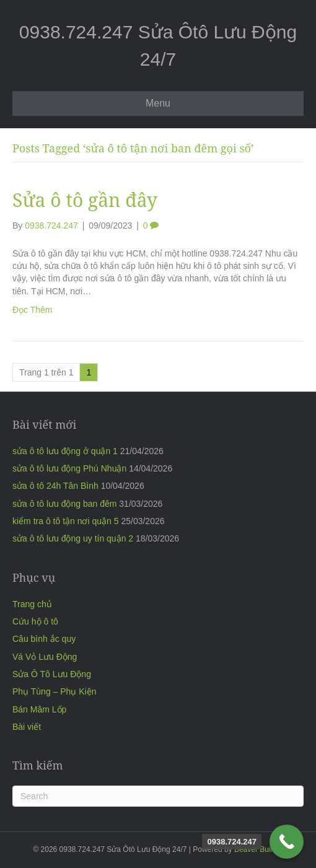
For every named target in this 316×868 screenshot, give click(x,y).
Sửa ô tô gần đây (85, 200)
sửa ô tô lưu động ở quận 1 (65, 451)
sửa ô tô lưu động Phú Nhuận (69, 468)
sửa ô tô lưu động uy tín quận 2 (73, 538)
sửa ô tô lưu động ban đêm (64, 504)
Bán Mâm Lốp (39, 709)
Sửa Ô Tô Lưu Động (52, 674)
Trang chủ (32, 604)
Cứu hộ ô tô (35, 621)
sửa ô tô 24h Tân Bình (55, 486)
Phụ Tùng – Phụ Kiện (54, 691)
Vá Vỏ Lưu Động (45, 657)
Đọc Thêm (33, 310)
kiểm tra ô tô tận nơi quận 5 (66, 521)
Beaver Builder (259, 849)
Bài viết (27, 727)
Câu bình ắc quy (44, 639)
